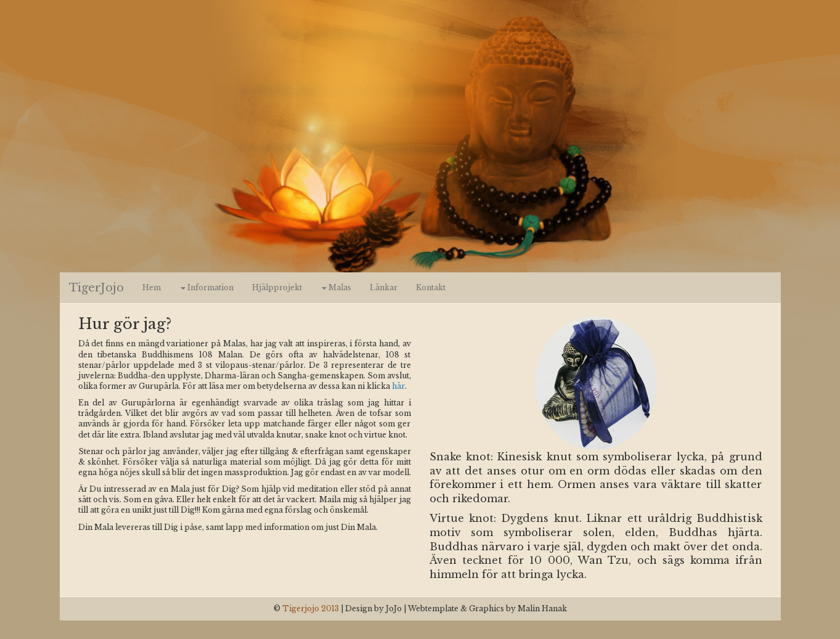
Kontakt (431, 287)
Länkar (384, 287)
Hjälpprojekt (277, 287)
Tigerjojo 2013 (311, 608)
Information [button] (207, 287)
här (398, 386)
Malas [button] (336, 287)
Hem (152, 287)
